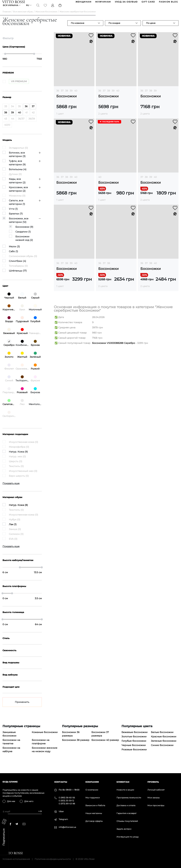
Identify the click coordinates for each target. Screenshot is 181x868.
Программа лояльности (129, 798)
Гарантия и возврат (126, 813)
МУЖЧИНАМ (103, 3)
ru (28, 9)
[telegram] (17, 824)
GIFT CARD (148, 3)
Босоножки (67, 101)
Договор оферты (94, 821)
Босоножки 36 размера (71, 739)
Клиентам (123, 782)
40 (76, 96)
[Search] (38, 9)
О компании (92, 790)
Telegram (63, 819)
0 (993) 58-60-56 (67, 798)
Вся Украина (11, 9)
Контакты (61, 782)
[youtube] (24, 824)
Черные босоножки (134, 750)
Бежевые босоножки (135, 737)
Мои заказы (154, 798)
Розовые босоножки (134, 755)
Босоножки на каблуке (11, 755)
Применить (22, 707)
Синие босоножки (162, 750)
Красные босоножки (164, 742)
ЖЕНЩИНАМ (83, 3)
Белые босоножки (162, 737)
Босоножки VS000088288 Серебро (114, 348)
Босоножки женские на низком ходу (45, 755)
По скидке (114, 28)
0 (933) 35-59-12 (66, 801)
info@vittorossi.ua (67, 827)
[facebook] (10, 824)
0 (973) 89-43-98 (67, 804)
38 (67, 96)
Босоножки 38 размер (76, 745)
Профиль (153, 782)
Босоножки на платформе (41, 747)
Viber (61, 811)
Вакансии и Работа (95, 805)
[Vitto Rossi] (14, 3)
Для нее (11, 801)
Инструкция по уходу (128, 837)
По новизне (78, 28)
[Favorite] (46, 9)
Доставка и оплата (126, 805)
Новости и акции (125, 790)
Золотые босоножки (134, 742)
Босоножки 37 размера (100, 739)
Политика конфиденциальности (53, 859)
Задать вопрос (124, 829)
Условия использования (16, 859)
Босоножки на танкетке (11, 747)
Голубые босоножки (134, 746)
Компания (92, 782)
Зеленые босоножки (164, 746)
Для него (29, 801)
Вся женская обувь (23, 17)
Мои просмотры (156, 805)
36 (58, 96)
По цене (151, 28)
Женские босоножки (46, 17)
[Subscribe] (39, 812)
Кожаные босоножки (45, 737)
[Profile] (53, 9)
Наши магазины (94, 813)
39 (71, 96)
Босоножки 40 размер (105, 745)
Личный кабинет (156, 790)
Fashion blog (168, 3)
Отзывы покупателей (127, 821)
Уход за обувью (126, 3)
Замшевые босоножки (9, 739)
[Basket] (60, 9)
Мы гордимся (93, 798)
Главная (7, 17)
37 (62, 96)
